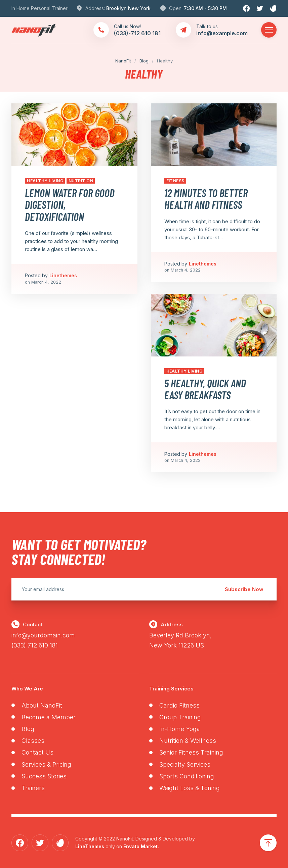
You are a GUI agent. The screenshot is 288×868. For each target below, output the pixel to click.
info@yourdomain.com (43, 635)
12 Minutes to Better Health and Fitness (206, 199)
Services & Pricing (46, 764)
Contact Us (37, 752)
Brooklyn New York (128, 8)
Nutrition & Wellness (188, 741)
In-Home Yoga (180, 729)
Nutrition (81, 181)
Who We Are (27, 689)
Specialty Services (185, 764)
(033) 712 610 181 (35, 645)
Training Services (171, 689)
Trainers (33, 788)
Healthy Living (45, 181)
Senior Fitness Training (191, 752)
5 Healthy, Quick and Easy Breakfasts (205, 389)
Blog (28, 729)
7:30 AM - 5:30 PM (205, 8)
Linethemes (63, 275)
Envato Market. (141, 846)
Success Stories (44, 776)
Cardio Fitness (179, 705)
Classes (33, 741)
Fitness (175, 181)
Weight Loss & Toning (190, 788)
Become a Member (49, 717)
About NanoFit (42, 705)
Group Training (180, 717)
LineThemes (90, 846)
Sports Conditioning (187, 776)
